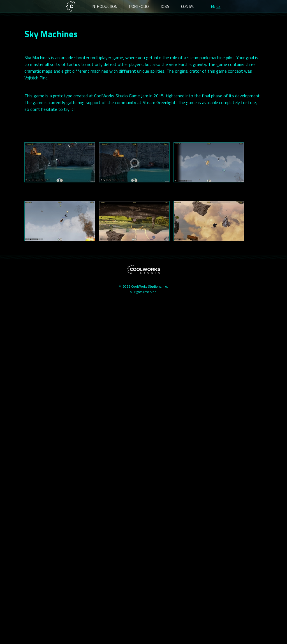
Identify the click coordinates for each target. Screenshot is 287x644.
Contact (189, 6)
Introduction (105, 6)
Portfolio (139, 6)
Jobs (165, 6)
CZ (218, 6)
